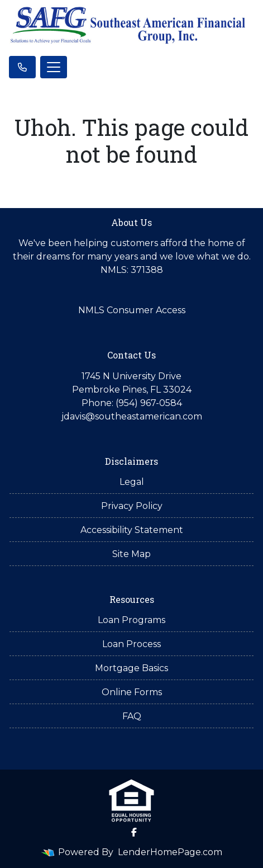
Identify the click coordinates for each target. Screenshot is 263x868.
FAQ (132, 716)
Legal (132, 482)
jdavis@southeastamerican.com (132, 416)
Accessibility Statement (132, 530)
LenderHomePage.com (170, 852)
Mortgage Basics (131, 668)
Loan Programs (131, 620)
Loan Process (131, 644)
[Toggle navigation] (54, 67)
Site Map (131, 554)
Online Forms (132, 692)
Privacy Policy (132, 506)
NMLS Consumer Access (132, 310)
